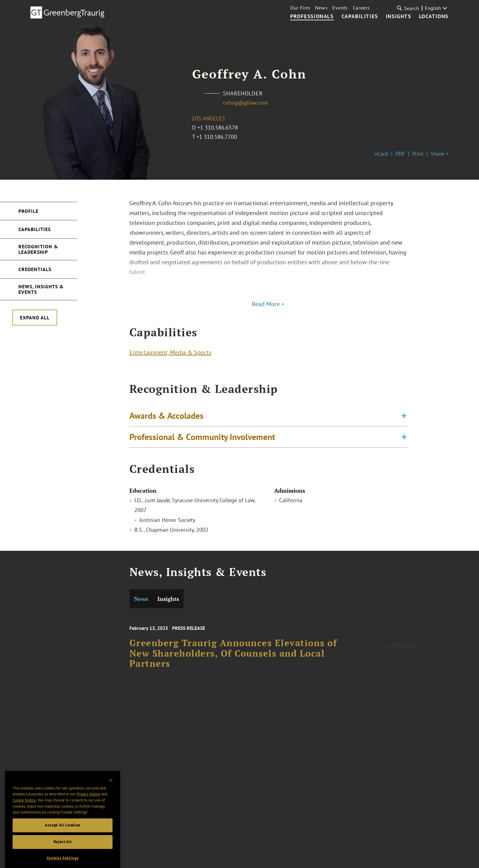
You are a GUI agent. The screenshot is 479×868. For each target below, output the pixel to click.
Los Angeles (209, 118)
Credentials (35, 269)
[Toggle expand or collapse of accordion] (404, 420)
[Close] (111, 792)
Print (418, 154)
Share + (440, 154)
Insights (399, 17)
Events (340, 8)
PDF (400, 154)
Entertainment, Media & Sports (170, 354)
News (321, 8)
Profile (28, 211)
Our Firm (300, 8)
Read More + (268, 304)
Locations (434, 17)
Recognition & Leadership (38, 249)
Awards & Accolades (166, 420)
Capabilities (360, 17)
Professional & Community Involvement (202, 441)
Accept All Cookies (63, 837)
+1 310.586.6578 (218, 128)
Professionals (312, 17)
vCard (381, 154)
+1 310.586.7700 (217, 137)
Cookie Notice (24, 812)
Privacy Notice (88, 806)
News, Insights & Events (41, 289)
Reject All (63, 853)
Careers (361, 8)
